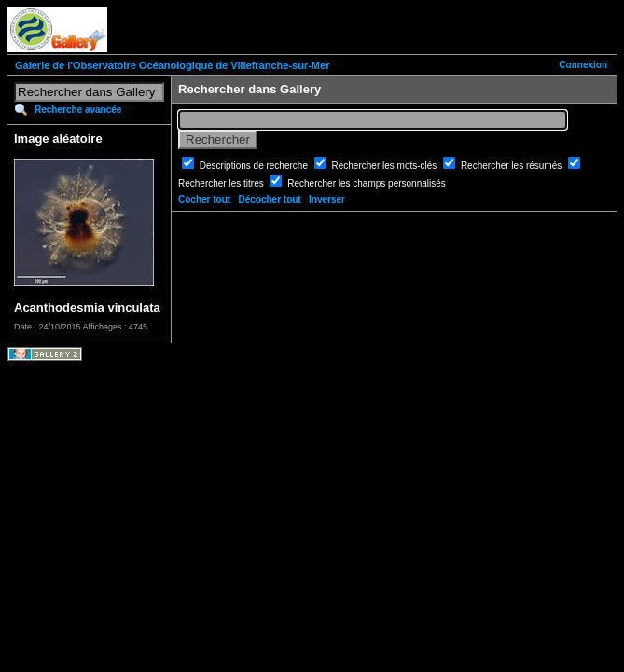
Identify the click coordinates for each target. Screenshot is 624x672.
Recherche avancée (78, 110)
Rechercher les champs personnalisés (367, 183)
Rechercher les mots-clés (386, 166)
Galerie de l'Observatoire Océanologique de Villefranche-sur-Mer (172, 65)
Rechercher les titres (222, 183)
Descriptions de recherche (255, 166)
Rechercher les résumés (513, 166)
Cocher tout (204, 199)
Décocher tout (269, 199)
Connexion (583, 65)
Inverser (327, 199)
